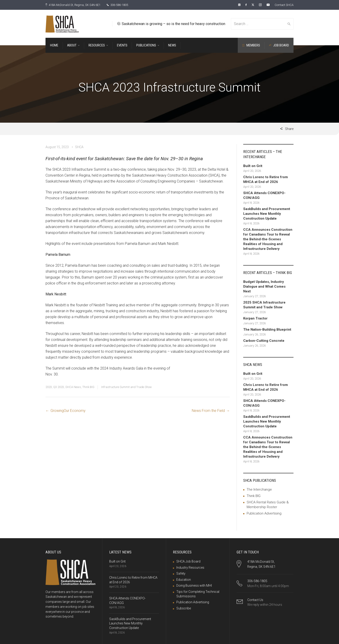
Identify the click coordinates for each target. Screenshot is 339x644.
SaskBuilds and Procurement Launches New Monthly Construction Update (130, 623)
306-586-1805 (123, 5)
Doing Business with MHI (194, 585)
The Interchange (259, 489)
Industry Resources (190, 567)
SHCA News (73, 387)
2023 (49, 387)
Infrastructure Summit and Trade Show (126, 387)
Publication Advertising (264, 513)
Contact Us (255, 600)
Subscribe (184, 608)
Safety (181, 573)
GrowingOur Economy (68, 410)
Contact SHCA (283, 5)
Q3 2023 (59, 387)
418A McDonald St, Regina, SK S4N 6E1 (75, 5)
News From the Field (208, 410)
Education (184, 579)
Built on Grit (117, 561)
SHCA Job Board (188, 561)
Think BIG (88, 387)
